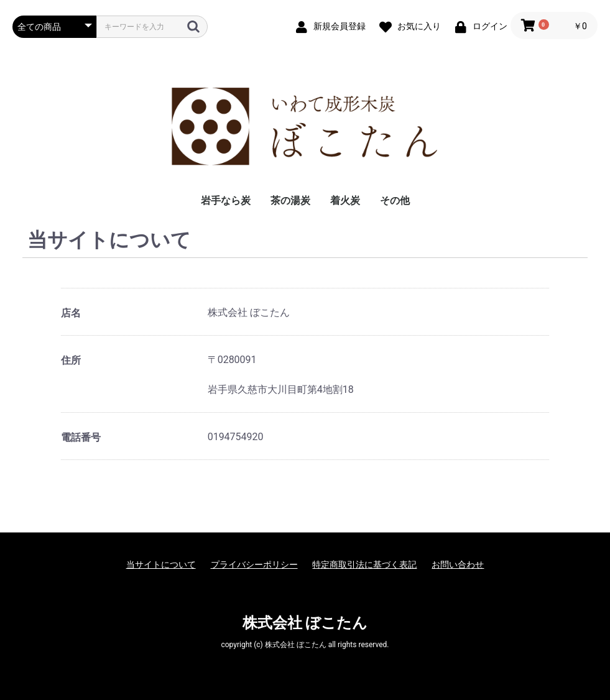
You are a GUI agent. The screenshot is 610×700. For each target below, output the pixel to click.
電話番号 (81, 437)
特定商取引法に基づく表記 (364, 564)
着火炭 (345, 200)
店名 (71, 313)
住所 (71, 360)
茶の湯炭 (290, 200)
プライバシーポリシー (254, 564)
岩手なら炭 (226, 200)
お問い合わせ (458, 564)
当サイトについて (161, 564)
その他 (395, 200)
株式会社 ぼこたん (305, 623)
